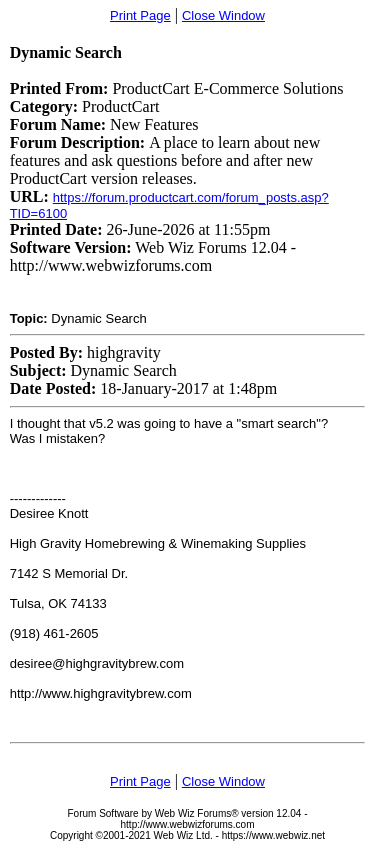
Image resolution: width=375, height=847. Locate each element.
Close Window (223, 15)
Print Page (140, 15)
